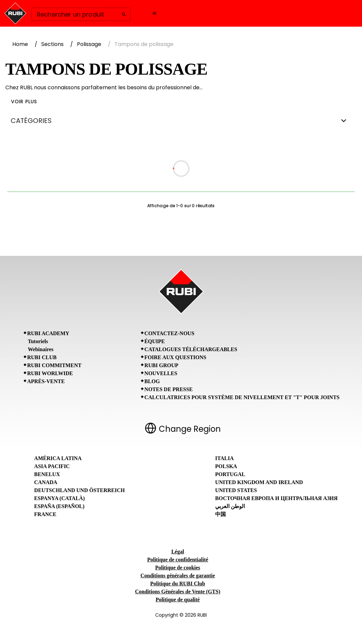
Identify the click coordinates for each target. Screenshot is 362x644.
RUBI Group (162, 365)
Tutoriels (38, 341)
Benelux (47, 474)
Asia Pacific (52, 466)
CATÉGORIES (181, 121)
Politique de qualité (178, 600)
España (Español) (59, 506)
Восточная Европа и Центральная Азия (276, 498)
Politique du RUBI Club (178, 584)
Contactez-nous (170, 333)
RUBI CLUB (42, 357)
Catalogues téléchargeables (191, 349)
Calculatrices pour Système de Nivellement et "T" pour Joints (242, 397)
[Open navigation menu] (155, 13)
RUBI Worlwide (50, 373)
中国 (220, 514)
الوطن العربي (230, 506)
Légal (178, 552)
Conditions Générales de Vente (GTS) (178, 592)
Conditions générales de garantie (178, 576)
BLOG (152, 381)
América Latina (58, 458)
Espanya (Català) (60, 498)
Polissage (89, 44)
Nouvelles (161, 373)
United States (236, 490)
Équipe (155, 341)
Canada (46, 482)
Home (20, 44)
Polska (226, 466)
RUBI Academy (48, 333)
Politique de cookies (178, 568)
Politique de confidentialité (178, 560)
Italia (224, 458)
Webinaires (41, 349)
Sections (52, 44)
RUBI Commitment (54, 365)
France (45, 514)
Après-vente (46, 381)
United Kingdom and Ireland (259, 482)
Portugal (230, 474)
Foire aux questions (176, 357)
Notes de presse (169, 389)
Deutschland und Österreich (80, 490)
